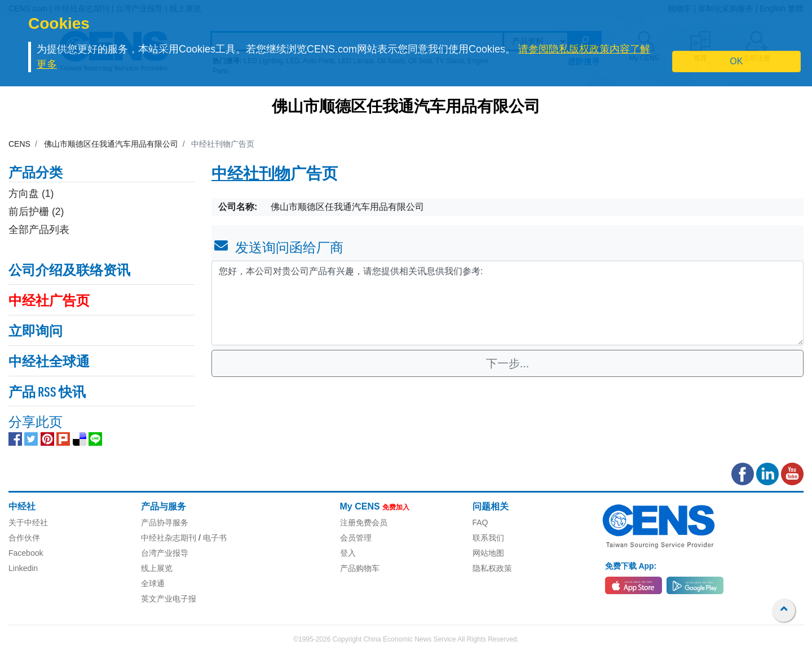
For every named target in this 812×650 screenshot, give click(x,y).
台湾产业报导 (165, 553)
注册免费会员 (364, 522)
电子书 (215, 538)
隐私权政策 (492, 568)
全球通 (153, 583)
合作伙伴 (24, 538)
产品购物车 (360, 568)
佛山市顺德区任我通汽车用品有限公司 (406, 108)
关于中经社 (28, 522)
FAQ (480, 522)
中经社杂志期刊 (169, 538)
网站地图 (488, 553)
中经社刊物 (251, 175)
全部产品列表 (39, 230)
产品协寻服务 (165, 522)
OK (736, 61)
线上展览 (157, 568)
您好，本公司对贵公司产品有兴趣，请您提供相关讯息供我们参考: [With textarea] (507, 303)
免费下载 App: (631, 566)
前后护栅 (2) (36, 212)
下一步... (508, 363)
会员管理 (356, 538)
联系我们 (488, 538)
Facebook (26, 553)
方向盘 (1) (31, 194)
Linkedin (23, 568)
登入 (348, 553)
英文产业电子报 (169, 599)
